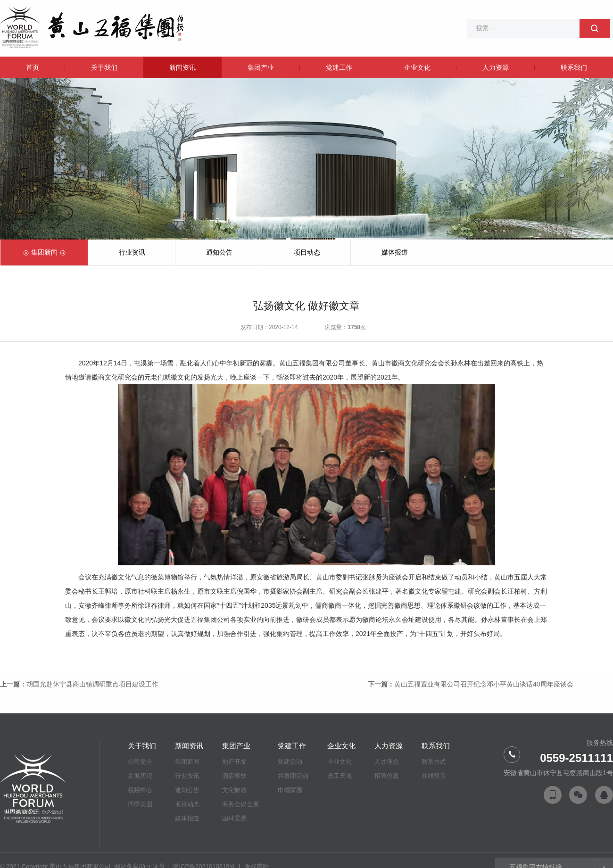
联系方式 (434, 762)
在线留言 (434, 776)
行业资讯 (132, 252)
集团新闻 (44, 252)
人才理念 (387, 762)
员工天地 (340, 776)
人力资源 (496, 67)
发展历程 (140, 776)
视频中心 (140, 790)
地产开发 (234, 762)
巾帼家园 (290, 790)
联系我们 (574, 67)
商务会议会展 (240, 804)
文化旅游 (234, 790)
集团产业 (261, 67)
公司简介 (140, 762)
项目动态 (307, 252)
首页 (33, 67)
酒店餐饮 (234, 776)
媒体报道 (395, 252)
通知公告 (219, 252)
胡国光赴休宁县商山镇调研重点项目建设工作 (92, 684)
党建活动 (290, 762)
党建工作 (339, 67)
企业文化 (417, 67)
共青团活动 (293, 776)
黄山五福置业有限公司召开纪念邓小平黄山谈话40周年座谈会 (484, 684)
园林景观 (234, 818)
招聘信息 (387, 776)
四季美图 (140, 804)
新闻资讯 (182, 67)
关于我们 (104, 67)
